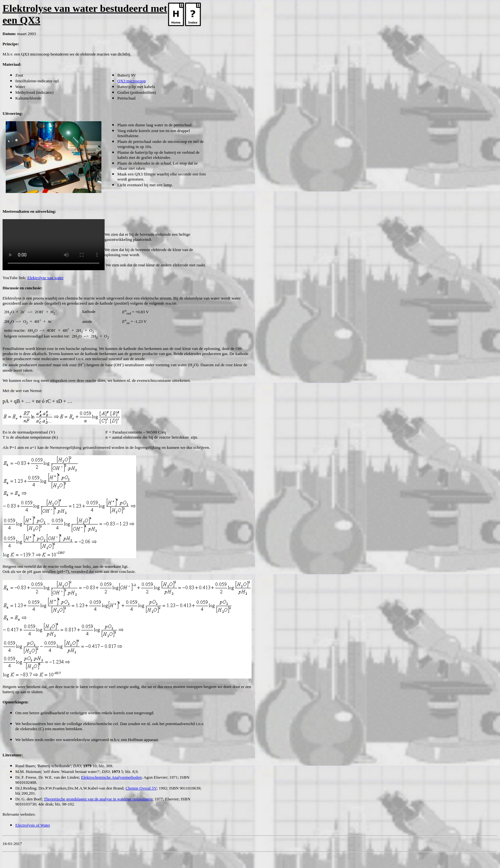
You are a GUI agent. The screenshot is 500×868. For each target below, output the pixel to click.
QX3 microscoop (132, 81)
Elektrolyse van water (45, 278)
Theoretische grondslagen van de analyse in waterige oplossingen (98, 799)
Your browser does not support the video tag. (54, 245)
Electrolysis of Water (33, 825)
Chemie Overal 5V (141, 788)
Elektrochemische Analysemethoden (111, 777)
